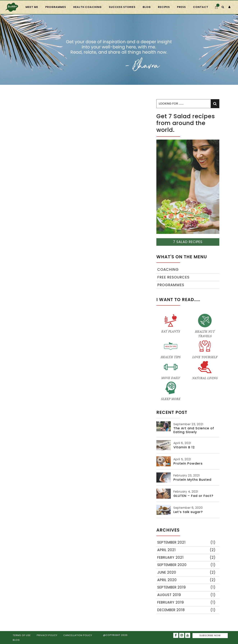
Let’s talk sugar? (189, 512)
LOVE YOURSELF (205, 349)
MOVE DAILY (171, 370)
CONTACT (201, 7)
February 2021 (187, 558)
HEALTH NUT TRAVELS (205, 326)
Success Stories (122, 7)
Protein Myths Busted (193, 480)
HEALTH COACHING (87, 7)
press (181, 7)
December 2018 (187, 610)
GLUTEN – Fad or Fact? (194, 496)
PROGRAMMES (56, 7)
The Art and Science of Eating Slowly (194, 430)
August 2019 (187, 595)
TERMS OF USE (22, 635)
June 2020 (187, 573)
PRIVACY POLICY (47, 635)
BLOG (16, 640)
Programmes (171, 285)
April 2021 (187, 550)
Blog (147, 7)
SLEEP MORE (171, 391)
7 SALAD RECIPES (188, 242)
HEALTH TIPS (171, 349)
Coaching (168, 269)
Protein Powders (189, 463)
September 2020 (187, 565)
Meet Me (32, 7)
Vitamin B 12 (185, 447)
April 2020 (187, 580)
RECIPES (164, 7)
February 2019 (187, 603)
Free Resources (174, 277)
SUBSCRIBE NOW (210, 635)
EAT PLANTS (171, 323)
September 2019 (187, 588)
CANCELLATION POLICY (78, 635)
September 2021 (187, 543)
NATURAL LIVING (205, 370)
